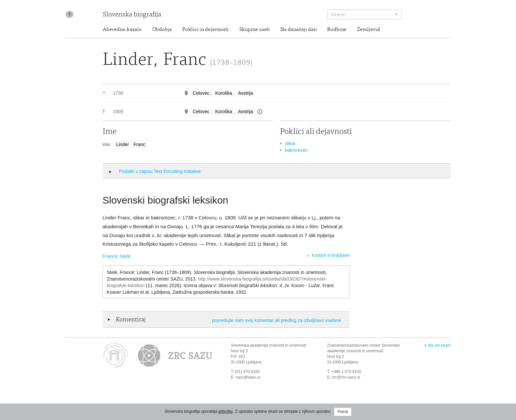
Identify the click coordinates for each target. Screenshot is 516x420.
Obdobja (162, 30)
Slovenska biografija (132, 15)
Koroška (224, 93)
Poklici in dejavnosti (206, 30)
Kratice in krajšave (330, 255)
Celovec (201, 93)
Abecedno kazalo (122, 30)
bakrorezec (296, 150)
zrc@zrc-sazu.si (346, 377)
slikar (290, 143)
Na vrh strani (439, 345)
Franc (140, 144)
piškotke (225, 411)
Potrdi (343, 412)
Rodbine (337, 30)
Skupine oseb (255, 30)
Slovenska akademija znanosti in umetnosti (269, 345)
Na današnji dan (298, 30)
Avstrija (245, 93)
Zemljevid (369, 30)
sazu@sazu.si (248, 377)
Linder (123, 144)
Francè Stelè (117, 256)
